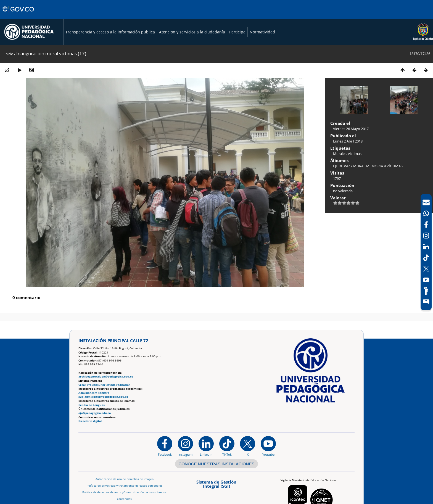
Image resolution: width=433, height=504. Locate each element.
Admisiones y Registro (94, 393)
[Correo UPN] (426, 202)
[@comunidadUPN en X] (248, 446)
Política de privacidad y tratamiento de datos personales (125, 486)
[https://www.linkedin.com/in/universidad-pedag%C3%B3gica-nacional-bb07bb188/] (206, 446)
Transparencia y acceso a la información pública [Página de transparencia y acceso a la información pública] (110, 32)
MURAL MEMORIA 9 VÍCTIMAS (378, 166)
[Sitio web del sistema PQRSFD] (426, 302)
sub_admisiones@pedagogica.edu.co (103, 397)
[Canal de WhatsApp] (426, 213)
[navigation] (426, 252)
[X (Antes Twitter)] (426, 269)
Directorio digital (90, 421)
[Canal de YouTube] (426, 280)
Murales (340, 154)
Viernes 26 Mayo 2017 (351, 129)
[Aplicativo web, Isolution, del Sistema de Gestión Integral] (216, 486)
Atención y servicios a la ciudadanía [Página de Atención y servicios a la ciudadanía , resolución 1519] (192, 32)
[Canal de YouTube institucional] (268, 446)
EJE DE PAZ (342, 166)
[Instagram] (185, 446)
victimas (355, 154)
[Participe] (426, 291)
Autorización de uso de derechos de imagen (125, 479)
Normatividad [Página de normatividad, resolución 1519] (262, 32)
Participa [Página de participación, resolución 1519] (237, 32)
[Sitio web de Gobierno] (19, 15)
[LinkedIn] (426, 247)
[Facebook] (426, 225)
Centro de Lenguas (92, 405)
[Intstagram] (426, 236)
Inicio (9, 54)
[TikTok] (426, 258)
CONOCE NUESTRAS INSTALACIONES (217, 464)
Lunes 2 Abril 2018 (348, 141)
